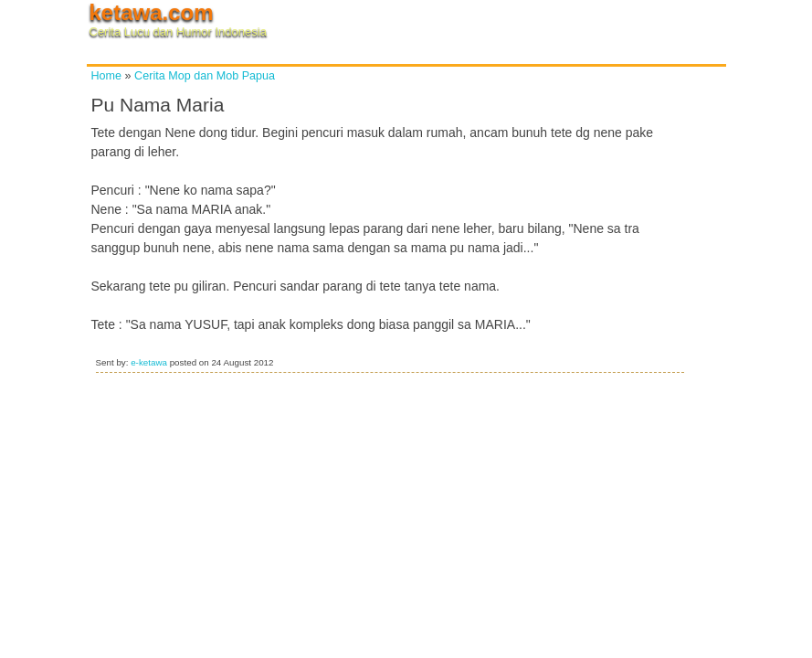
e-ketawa (149, 362)
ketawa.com (152, 12)
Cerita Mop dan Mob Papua (205, 76)
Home (107, 76)
